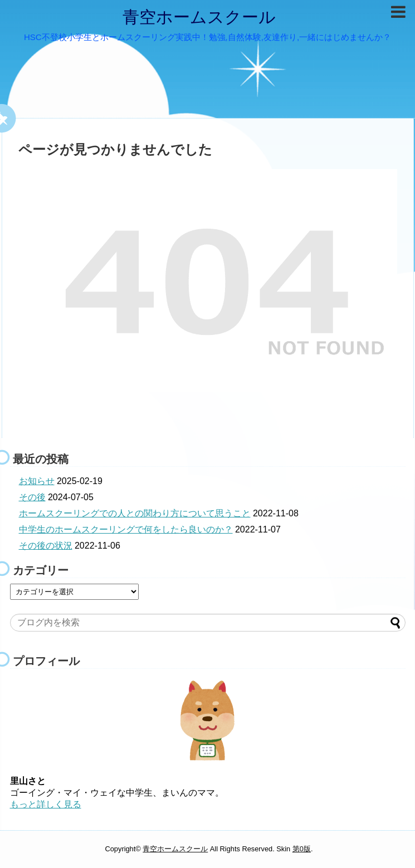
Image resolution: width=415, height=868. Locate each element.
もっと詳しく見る (46, 804)
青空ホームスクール (199, 17)
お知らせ (37, 481)
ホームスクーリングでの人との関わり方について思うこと (135, 513)
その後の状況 (46, 546)
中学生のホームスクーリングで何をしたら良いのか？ (126, 529)
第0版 (302, 849)
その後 (32, 497)
